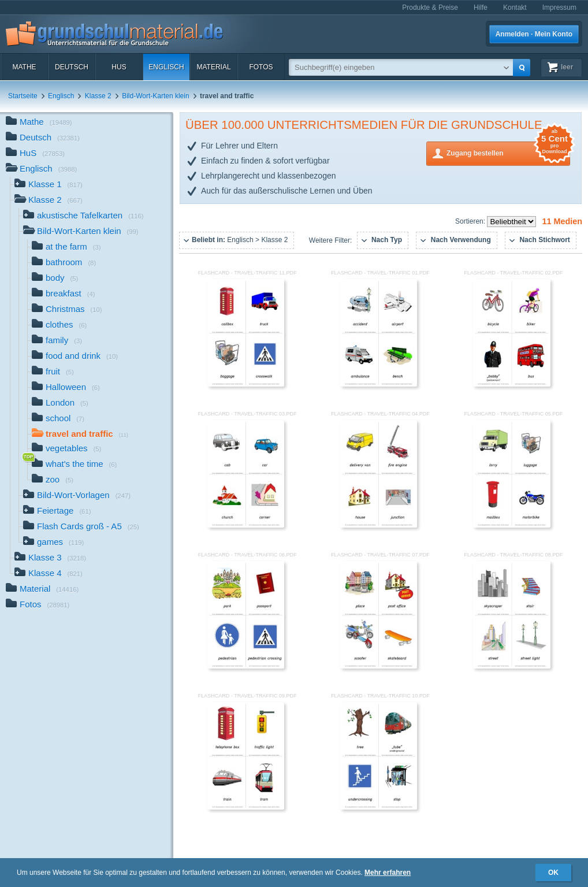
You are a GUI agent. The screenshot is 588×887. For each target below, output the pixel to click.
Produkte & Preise (430, 8)
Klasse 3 (50, 558)
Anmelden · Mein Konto (534, 34)
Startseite (23, 96)
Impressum (559, 8)
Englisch (166, 67)
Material (213, 67)
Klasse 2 (98, 96)
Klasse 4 (49, 574)
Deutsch (72, 67)
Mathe (24, 67)
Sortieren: (471, 221)
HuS (119, 67)
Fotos (261, 67)
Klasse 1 (49, 185)
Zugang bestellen (508, 152)
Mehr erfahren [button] (388, 873)
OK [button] (553, 873)
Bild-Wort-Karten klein (155, 96)
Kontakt (515, 8)
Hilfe (481, 8)
